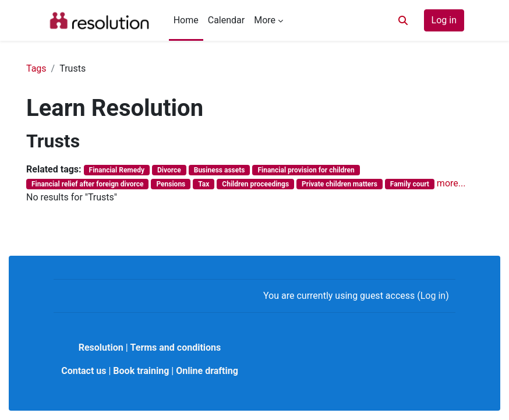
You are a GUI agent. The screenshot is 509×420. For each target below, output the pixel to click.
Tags (36, 68)
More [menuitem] (265, 20)
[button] (403, 20)
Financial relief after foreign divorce (87, 184)
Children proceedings (255, 184)
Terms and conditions (176, 347)
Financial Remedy (117, 170)
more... (451, 183)
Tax (204, 184)
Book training (141, 371)
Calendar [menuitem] (226, 20)
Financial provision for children (306, 170)
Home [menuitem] (186, 20)
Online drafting (207, 371)
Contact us (84, 371)
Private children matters (340, 184)
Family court (410, 184)
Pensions (171, 184)
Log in (444, 20)
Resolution (101, 347)
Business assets (220, 170)
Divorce (169, 170)
